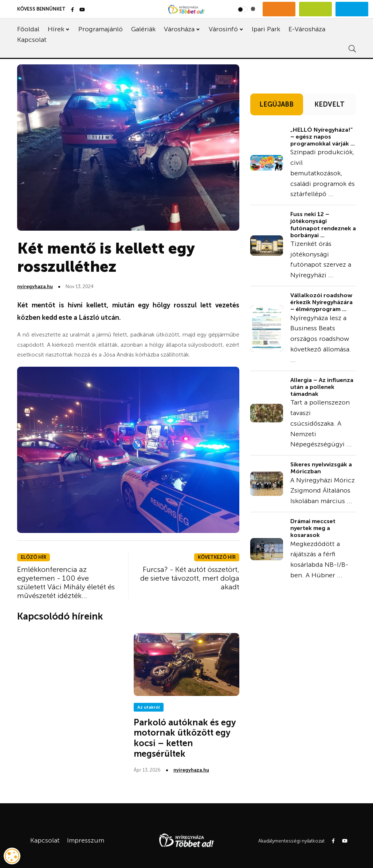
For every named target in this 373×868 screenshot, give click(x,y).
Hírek (56, 29)
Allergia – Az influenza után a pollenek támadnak (322, 387)
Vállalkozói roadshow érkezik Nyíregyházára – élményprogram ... (321, 302)
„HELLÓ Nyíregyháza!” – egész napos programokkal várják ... (323, 137)
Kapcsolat (32, 40)
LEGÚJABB (276, 104)
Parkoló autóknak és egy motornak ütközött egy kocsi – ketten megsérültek (185, 738)
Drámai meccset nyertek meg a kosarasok (313, 528)
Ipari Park (266, 29)
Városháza (179, 29)
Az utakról (149, 707)
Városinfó (223, 29)
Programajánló (101, 29)
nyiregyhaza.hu (35, 286)
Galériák (143, 29)
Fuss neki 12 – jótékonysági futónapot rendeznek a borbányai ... (323, 225)
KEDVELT (329, 104)
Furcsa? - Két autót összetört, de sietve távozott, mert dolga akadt (190, 578)
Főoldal (28, 29)
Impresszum (86, 840)
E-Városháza (307, 29)
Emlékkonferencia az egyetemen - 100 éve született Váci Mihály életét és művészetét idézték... (66, 582)
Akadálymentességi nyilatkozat (291, 841)
